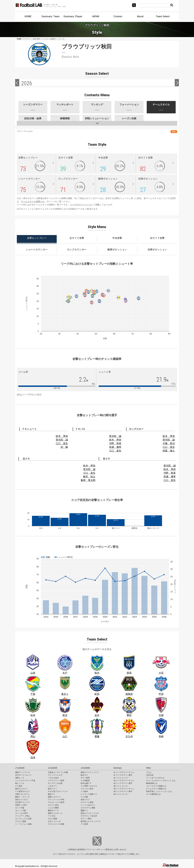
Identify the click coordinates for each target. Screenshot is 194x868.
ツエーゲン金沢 (87, 789)
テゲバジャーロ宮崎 (56, 824)
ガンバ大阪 (20, 808)
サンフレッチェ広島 (23, 819)
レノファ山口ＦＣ (88, 805)
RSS (174, 132)
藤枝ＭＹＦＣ (53, 810)
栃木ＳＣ (84, 775)
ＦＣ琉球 (84, 824)
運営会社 (109, 850)
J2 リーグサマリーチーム (124, 781)
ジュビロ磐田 (53, 808)
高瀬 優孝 (115, 447)
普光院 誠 (62, 440)
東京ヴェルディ (22, 789)
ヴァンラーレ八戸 (55, 775)
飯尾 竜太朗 (88, 480)
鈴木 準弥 (62, 436)
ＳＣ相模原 (85, 781)
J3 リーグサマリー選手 (123, 791)
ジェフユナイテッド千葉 (25, 781)
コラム (149, 772)
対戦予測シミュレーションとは (159, 791)
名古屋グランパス (22, 802)
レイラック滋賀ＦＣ (89, 794)
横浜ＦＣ (52, 794)
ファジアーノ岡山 (22, 816)
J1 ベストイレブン (121, 778)
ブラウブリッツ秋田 (56, 781)
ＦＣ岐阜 (84, 791)
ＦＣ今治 (52, 816)
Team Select (163, 16)
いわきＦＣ (52, 786)
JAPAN (95, 16)
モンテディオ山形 (55, 783)
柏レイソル (20, 783)
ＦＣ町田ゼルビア (22, 791)
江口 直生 (62, 443)
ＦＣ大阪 (84, 797)
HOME (28, 16)
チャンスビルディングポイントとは (161, 781)
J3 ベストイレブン (121, 794)
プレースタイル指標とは (156, 786)
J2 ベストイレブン (121, 786)
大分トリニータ (54, 821)
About (140, 16)
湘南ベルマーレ (54, 797)
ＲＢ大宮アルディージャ (58, 791)
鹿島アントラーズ (22, 772)
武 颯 (64, 447)
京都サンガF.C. (21, 805)
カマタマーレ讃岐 (88, 808)
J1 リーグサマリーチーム (124, 772)
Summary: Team (51, 16)
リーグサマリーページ (80, 205)
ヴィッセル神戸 (22, 813)
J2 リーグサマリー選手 (123, 783)
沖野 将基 (115, 443)
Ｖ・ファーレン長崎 (23, 824)
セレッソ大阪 (21, 810)
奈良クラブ (85, 800)
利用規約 (72, 850)
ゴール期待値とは (153, 794)
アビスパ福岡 (21, 821)
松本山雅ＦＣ (86, 783)
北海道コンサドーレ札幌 (58, 772)
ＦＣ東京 (19, 786)
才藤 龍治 (169, 443)
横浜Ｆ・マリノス (22, 797)
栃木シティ (52, 789)
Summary (117, 768)
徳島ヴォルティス (55, 813)
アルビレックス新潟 (56, 802)
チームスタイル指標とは (33, 201)
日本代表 (150, 775)
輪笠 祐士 (89, 477)
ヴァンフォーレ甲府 (56, 800)
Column (118, 16)
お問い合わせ (120, 850)
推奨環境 (81, 850)
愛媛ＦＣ (84, 810)
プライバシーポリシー (95, 850)
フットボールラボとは (155, 778)
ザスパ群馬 (85, 778)
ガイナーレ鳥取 (87, 802)
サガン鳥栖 (52, 819)
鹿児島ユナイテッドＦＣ (91, 821)
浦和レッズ (20, 778)
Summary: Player (73, 16)
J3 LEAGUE (85, 768)
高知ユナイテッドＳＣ (90, 813)
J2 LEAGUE (53, 768)
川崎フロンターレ (22, 794)
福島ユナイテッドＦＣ (90, 772)
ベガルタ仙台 (53, 778)
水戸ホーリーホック (23, 775)
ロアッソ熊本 (86, 819)
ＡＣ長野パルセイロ (89, 786)
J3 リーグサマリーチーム (124, 789)
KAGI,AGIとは (152, 783)
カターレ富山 (53, 805)
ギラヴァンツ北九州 (89, 816)
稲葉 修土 (169, 451)
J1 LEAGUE (20, 768)
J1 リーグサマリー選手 (123, 775)
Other (148, 768)
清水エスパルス (22, 800)
